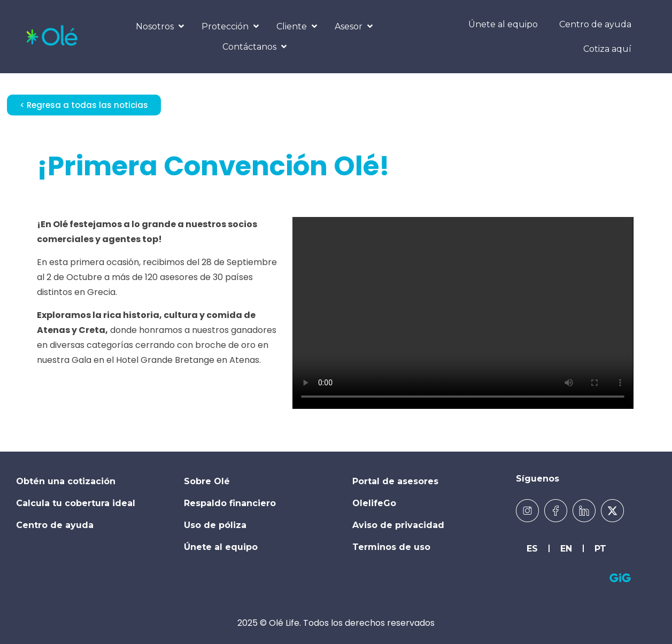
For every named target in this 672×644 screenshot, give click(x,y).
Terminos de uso (391, 547)
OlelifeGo (374, 503)
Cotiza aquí (607, 49)
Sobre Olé (207, 481)
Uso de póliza (215, 525)
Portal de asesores (395, 481)
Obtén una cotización (66, 481)
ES (532, 549)
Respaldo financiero (230, 503)
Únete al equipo (503, 24)
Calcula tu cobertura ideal (76, 503)
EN (566, 549)
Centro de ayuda (595, 24)
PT (600, 549)
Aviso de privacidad (398, 525)
